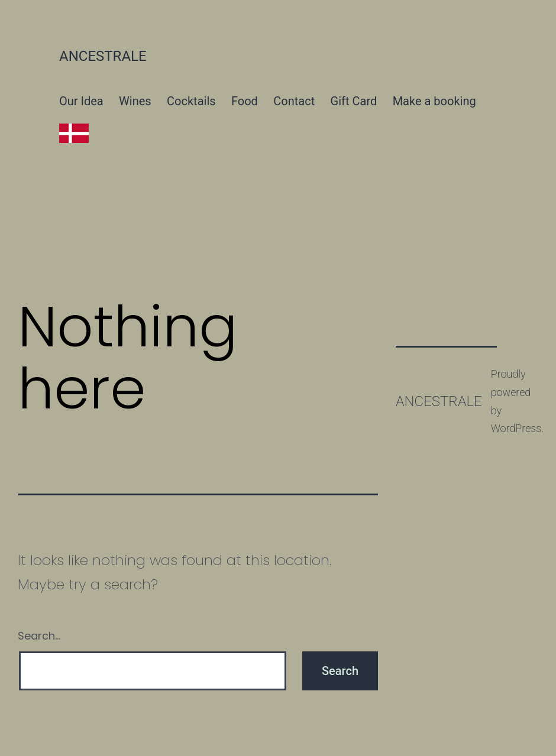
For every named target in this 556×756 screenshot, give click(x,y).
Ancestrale (103, 56)
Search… (39, 636)
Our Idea (81, 101)
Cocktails (191, 101)
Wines (135, 101)
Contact (294, 101)
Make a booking (434, 101)
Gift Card (354, 101)
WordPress (516, 428)
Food (245, 101)
